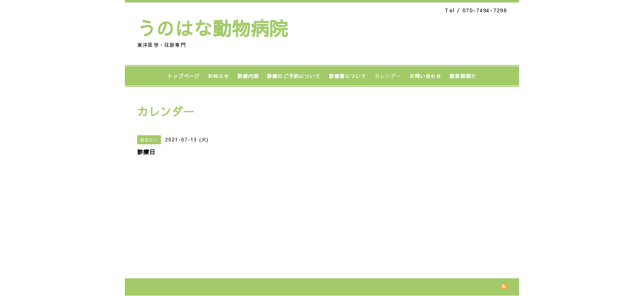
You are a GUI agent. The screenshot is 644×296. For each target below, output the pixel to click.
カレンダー (388, 76)
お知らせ (218, 76)
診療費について (348, 76)
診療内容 (248, 76)
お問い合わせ (425, 76)
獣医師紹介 (463, 76)
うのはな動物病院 (213, 28)
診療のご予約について (294, 76)
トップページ (184, 76)
